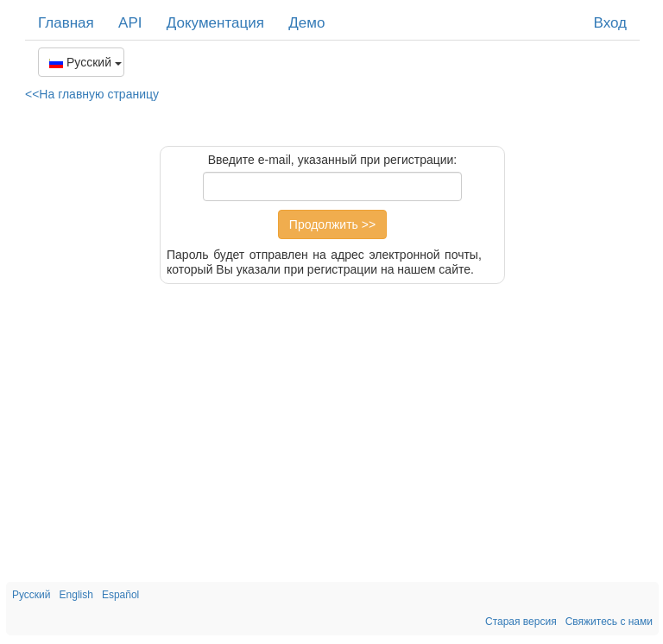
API (130, 23)
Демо (306, 23)
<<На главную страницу (92, 94)
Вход (610, 23)
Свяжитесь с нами (609, 622)
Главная (66, 23)
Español (120, 595)
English (76, 595)
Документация (215, 23)
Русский (85, 62)
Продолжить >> (332, 224)
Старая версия (521, 622)
